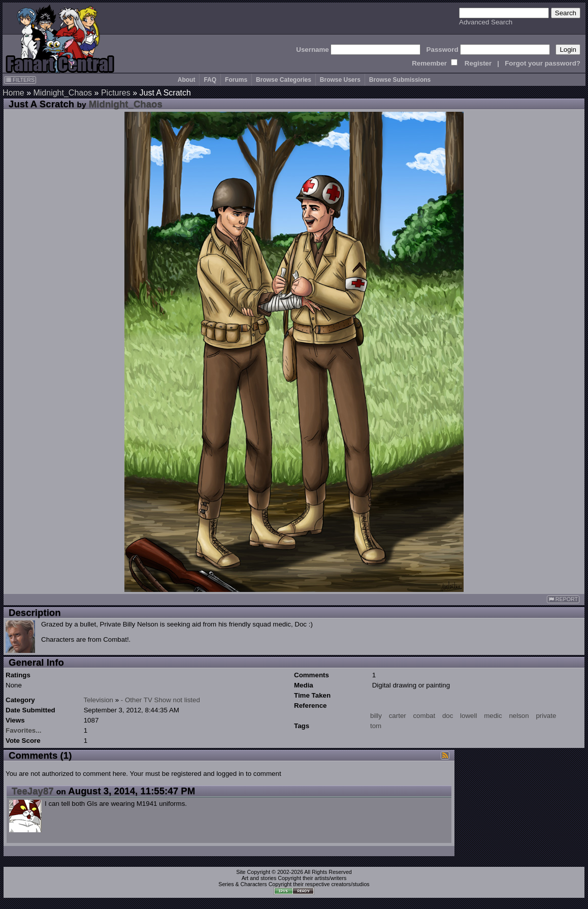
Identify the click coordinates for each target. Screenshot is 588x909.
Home (13, 93)
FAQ (210, 80)
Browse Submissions (400, 80)
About (187, 80)
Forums (236, 80)
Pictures (116, 93)
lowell (468, 716)
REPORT (563, 599)
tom (376, 726)
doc (448, 716)
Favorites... (23, 730)
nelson (519, 716)
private (546, 716)
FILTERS (20, 80)
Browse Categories (284, 80)
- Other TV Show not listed (160, 700)
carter (398, 716)
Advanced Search (486, 22)
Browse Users (340, 80)
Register (478, 63)
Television (98, 700)
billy (376, 716)
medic (493, 716)
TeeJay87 (33, 791)
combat (424, 716)
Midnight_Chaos (62, 93)
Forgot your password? (543, 63)
